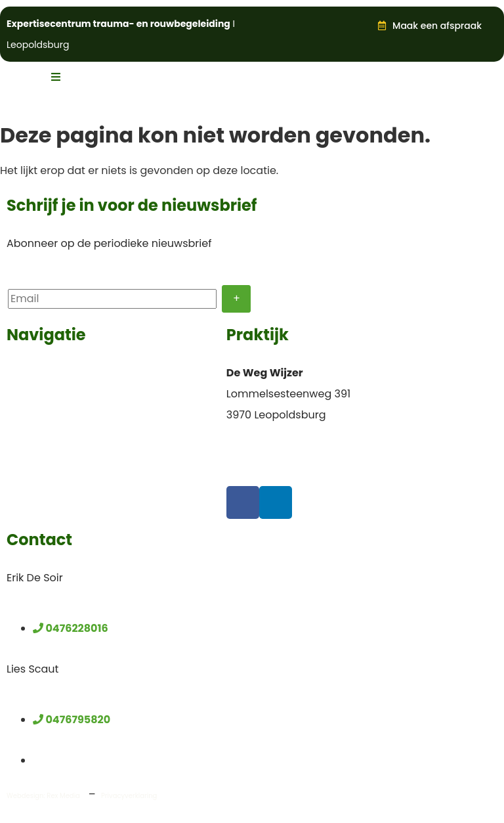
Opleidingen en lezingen (70, 415)
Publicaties (35, 457)
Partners (29, 478)
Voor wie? (32, 373)
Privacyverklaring (129, 796)
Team (22, 394)
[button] (346, 27)
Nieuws (26, 436)
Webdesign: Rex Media (43, 796)
